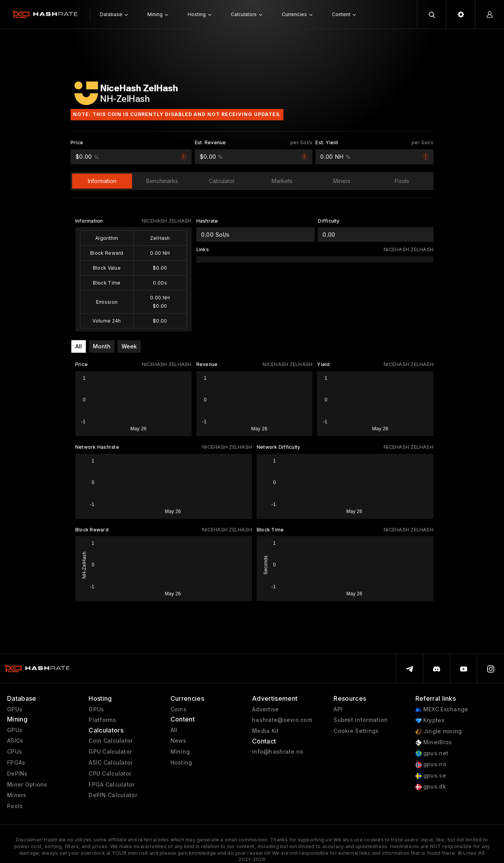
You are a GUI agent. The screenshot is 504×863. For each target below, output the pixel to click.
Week (129, 346)
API (338, 709)
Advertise (266, 709)
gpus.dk (431, 787)
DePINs (17, 774)
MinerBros (434, 742)
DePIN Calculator (113, 795)
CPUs (15, 752)
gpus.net (432, 753)
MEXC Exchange (442, 710)
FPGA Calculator (111, 785)
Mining (180, 752)
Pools (15, 806)
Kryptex (430, 721)
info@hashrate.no (278, 752)
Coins (179, 709)
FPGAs (16, 763)
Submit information (361, 720)
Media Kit (266, 731)
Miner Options (27, 785)
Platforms (102, 720)
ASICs (15, 741)
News (179, 741)
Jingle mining (439, 732)
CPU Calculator (110, 774)
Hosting (181, 763)
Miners (17, 795)
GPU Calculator (110, 752)
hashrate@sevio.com (282, 720)
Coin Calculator (111, 741)
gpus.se (431, 776)
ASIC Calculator (111, 763)
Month (102, 346)
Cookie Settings (356, 731)
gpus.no (431, 764)
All (79, 346)
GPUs (15, 709)
